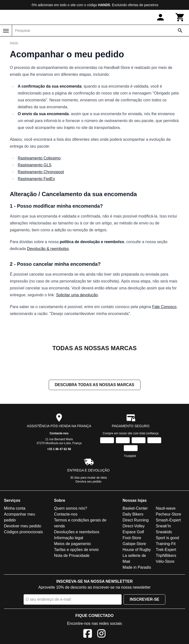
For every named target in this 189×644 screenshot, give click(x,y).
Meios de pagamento (72, 544)
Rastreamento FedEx (36, 179)
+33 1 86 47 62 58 (59, 449)
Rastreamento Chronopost (41, 172)
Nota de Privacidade (72, 556)
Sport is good (167, 538)
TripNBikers (166, 556)
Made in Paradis (137, 567)
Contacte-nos (59, 433)
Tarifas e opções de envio (76, 550)
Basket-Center (135, 508)
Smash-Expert (168, 520)
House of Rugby (137, 550)
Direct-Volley (134, 526)
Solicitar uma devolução (77, 295)
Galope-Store (134, 544)
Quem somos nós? (71, 508)
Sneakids (164, 532)
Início (14, 43)
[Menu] (6, 31)
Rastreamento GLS (35, 165)
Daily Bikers (133, 514)
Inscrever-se (144, 599)
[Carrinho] (180, 17)
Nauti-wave (166, 508)
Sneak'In (163, 526)
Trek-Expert (166, 550)
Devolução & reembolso (48, 249)
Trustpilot (130, 456)
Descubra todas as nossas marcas (95, 385)
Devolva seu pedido (88, 482)
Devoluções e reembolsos (77, 532)
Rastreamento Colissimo (39, 158)
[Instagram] (101, 634)
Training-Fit (166, 544)
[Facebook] (88, 634)
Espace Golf (133, 532)
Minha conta (15, 508)
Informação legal (69, 538)
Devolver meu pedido (23, 526)
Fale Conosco (164, 307)
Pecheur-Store (168, 514)
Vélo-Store (165, 561)
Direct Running (136, 520)
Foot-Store (132, 538)
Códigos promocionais (23, 532)
